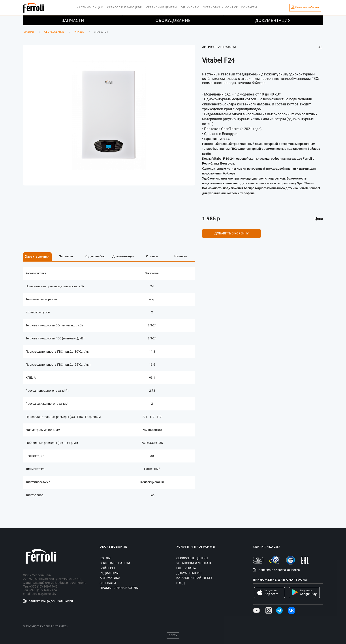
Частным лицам (90, 7)
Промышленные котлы (119, 588)
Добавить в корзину (232, 233)
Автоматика (110, 578)
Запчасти (73, 20)
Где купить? (190, 7)
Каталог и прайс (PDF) (125, 7)
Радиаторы (109, 573)
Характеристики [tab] (37, 256)
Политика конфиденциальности (48, 601)
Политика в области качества (276, 570)
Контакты (249, 7)
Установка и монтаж (221, 7)
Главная (28, 32)
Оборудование (173, 20)
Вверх (173, 635)
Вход (181, 583)
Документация (273, 20)
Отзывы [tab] (152, 256)
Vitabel (79, 32)
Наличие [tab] (181, 256)
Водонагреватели (115, 563)
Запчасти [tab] (66, 256)
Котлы (105, 558)
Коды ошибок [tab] (95, 256)
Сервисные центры (162, 7)
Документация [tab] (123, 256)
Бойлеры (107, 568)
